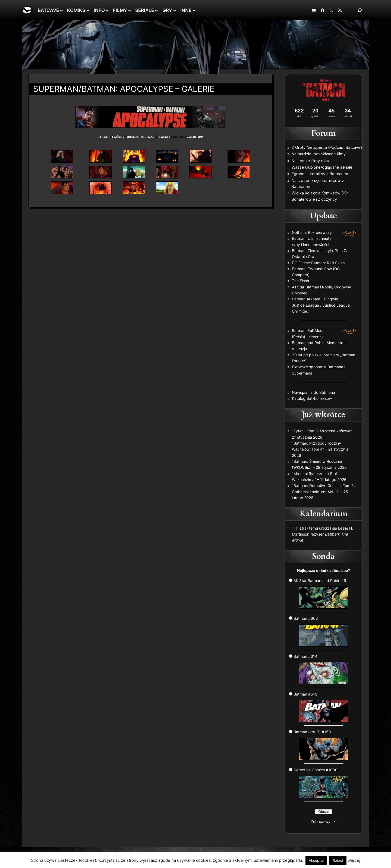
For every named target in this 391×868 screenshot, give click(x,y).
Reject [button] (338, 860)
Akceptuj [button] (316, 860)
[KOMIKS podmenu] (88, 10)
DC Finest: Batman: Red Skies (318, 263)
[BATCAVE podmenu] (61, 10)
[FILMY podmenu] (130, 10)
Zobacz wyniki (324, 821)
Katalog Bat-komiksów (312, 398)
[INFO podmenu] (107, 10)
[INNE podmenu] (194, 10)
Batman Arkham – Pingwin (315, 299)
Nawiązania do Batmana (313, 392)
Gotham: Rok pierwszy (312, 232)
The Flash (300, 281)
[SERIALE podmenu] (156, 10)
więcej (354, 860)
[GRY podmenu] (175, 10)
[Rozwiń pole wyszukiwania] (360, 10)
